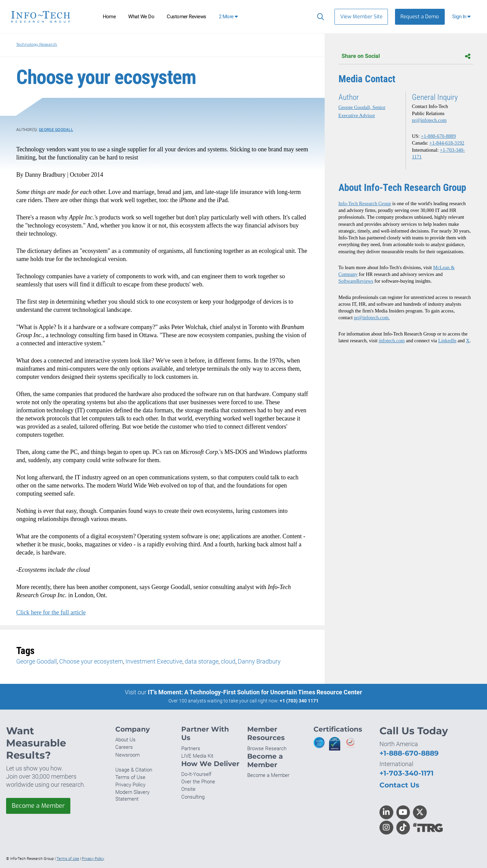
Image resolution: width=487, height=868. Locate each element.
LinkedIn (447, 341)
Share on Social (406, 56)
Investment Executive (154, 661)
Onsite (188, 789)
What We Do (141, 17)
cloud (228, 661)
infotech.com (392, 341)
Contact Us (399, 785)
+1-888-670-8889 (438, 136)
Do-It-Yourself (196, 774)
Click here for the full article (51, 612)
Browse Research (267, 748)
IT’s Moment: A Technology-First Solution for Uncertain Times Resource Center (255, 692)
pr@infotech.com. (372, 318)
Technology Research (37, 44)
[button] (462, 17)
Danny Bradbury (259, 661)
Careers (124, 747)
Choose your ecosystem (91, 661)
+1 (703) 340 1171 (299, 701)
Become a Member (38, 806)
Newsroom (127, 755)
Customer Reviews (187, 17)
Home (109, 17)
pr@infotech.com (429, 120)
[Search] (319, 17)
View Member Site (361, 17)
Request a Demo (420, 17)
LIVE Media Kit (197, 756)
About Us (125, 740)
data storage (202, 661)
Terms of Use (130, 777)
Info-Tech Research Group (365, 203)
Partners (191, 748)
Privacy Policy (130, 785)
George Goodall (56, 130)
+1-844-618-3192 (447, 143)
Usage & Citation (134, 770)
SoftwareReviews (356, 281)
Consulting (193, 797)
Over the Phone (198, 782)
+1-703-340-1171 (407, 773)
